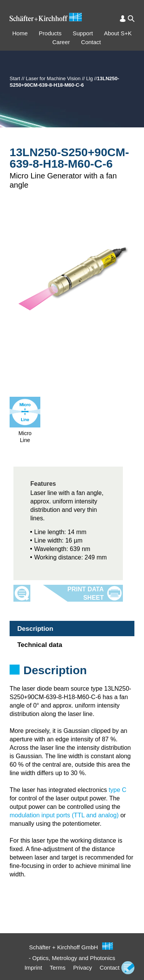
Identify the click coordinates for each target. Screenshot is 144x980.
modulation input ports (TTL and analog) (64, 815)
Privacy (82, 968)
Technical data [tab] (40, 645)
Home (20, 33)
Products (50, 33)
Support (83, 33)
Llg (89, 78)
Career (61, 42)
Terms (58, 968)
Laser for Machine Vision (53, 78)
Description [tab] (35, 629)
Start (15, 78)
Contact (91, 42)
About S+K (118, 33)
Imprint (33, 968)
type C (118, 790)
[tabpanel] (72, 680)
